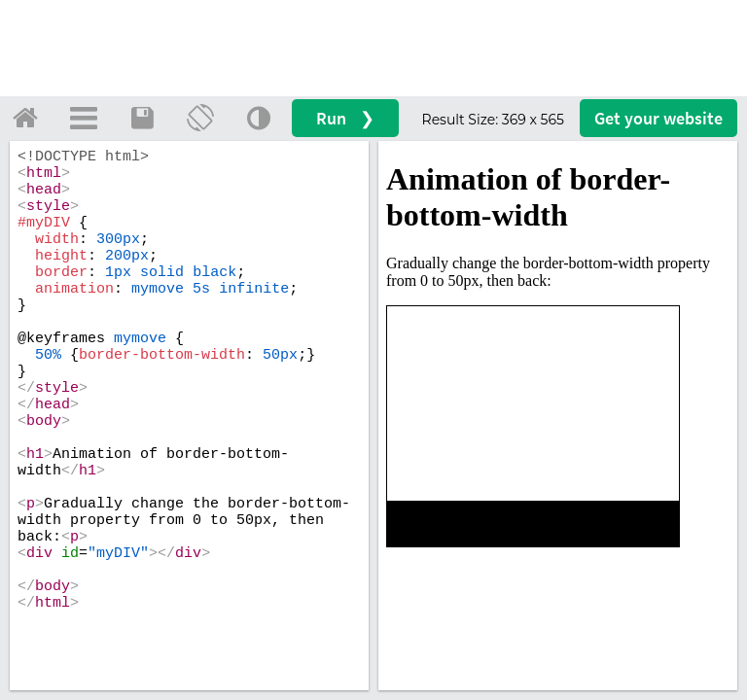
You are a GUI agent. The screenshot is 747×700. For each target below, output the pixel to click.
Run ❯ (345, 118)
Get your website (658, 118)
